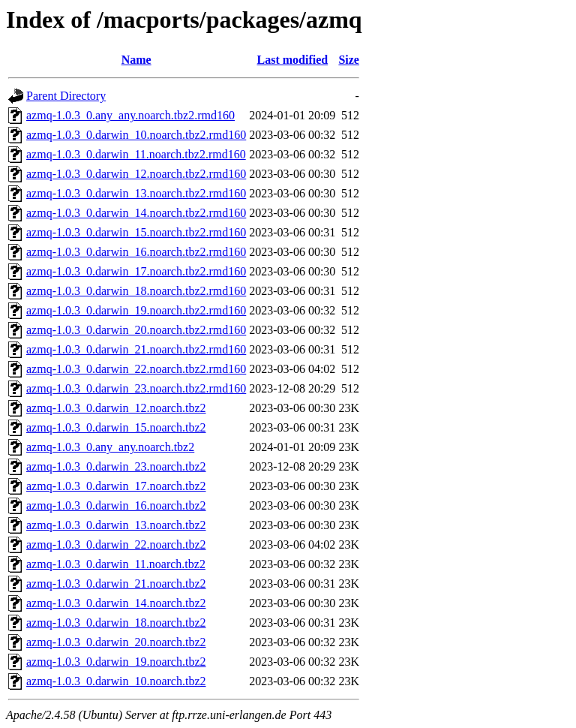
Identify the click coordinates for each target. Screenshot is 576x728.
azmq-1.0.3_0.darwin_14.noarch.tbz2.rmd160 (136, 213)
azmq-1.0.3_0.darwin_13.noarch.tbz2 (116, 525)
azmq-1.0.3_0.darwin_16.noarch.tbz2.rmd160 (136, 252)
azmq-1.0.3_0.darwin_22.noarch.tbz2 (116, 544)
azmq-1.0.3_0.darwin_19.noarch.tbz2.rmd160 (136, 310)
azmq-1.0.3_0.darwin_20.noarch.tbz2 (116, 642)
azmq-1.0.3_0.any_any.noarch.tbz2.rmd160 (130, 115)
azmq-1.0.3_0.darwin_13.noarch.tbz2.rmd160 (136, 193)
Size (349, 60)
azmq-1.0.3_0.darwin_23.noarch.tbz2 (116, 466)
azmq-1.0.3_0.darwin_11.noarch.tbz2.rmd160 (136, 154)
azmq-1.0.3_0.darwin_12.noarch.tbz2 (116, 408)
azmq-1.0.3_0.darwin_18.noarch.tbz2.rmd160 (136, 291)
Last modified (292, 60)
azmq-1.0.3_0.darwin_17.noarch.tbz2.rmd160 (136, 271)
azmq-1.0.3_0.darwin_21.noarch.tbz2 (116, 584)
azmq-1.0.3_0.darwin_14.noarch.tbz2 (116, 603)
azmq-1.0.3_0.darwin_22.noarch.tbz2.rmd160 (136, 369)
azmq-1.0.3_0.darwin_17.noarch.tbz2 (116, 486)
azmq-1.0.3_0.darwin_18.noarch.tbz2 (116, 623)
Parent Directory (66, 96)
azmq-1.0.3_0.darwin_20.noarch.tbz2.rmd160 (136, 330)
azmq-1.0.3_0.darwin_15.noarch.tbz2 (116, 427)
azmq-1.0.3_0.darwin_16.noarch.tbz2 (116, 505)
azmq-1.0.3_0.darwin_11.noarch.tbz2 (116, 564)
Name (136, 60)
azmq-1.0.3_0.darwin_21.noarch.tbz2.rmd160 (136, 349)
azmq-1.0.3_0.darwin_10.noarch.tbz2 (116, 681)
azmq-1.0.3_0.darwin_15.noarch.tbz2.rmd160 (136, 232)
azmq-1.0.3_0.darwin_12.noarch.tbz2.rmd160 (136, 174)
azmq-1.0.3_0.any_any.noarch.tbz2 (110, 447)
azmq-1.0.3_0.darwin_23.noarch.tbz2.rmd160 (136, 388)
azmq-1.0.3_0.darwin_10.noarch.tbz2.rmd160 (136, 135)
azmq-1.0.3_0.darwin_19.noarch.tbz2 (116, 662)
